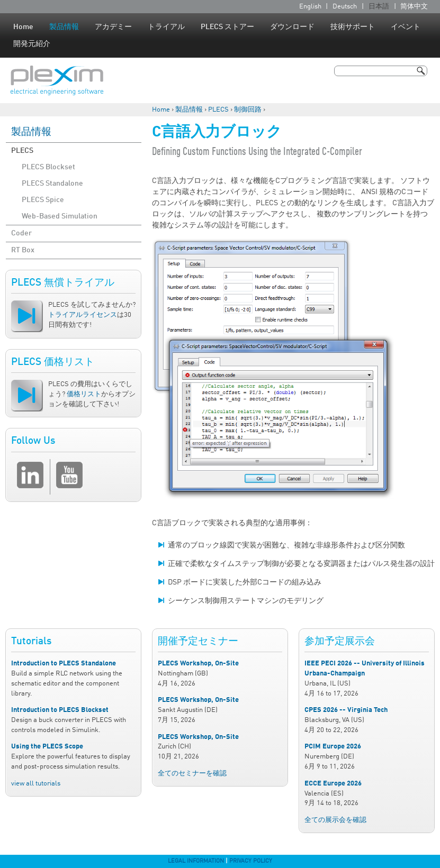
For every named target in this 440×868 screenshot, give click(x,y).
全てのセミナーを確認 (192, 774)
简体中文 (414, 7)
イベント (406, 27)
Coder (21, 233)
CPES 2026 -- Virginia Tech (346, 710)
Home (23, 27)
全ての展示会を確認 (335, 820)
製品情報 (64, 27)
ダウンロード (292, 27)
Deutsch (345, 7)
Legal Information (196, 861)
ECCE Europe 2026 (333, 784)
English (310, 7)
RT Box (23, 250)
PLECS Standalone (52, 184)
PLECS (218, 110)
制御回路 (248, 110)
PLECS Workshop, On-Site (198, 664)
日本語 (379, 7)
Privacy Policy (251, 861)
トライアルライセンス (83, 315)
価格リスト (84, 394)
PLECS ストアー (227, 27)
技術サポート (353, 27)
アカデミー (113, 27)
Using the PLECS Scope (47, 747)
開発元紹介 (32, 44)
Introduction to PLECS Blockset (60, 710)
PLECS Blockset (48, 167)
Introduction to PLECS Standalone (64, 664)
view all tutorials (36, 784)
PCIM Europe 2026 (333, 747)
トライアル (166, 27)
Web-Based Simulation (60, 216)
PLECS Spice (43, 200)
